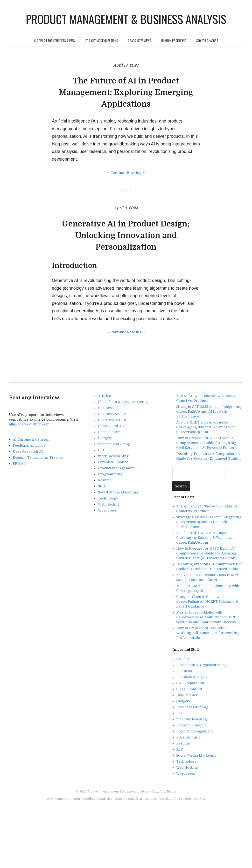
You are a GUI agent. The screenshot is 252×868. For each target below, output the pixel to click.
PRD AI (19, 464)
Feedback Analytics (29, 445)
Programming (110, 474)
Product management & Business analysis (126, 19)
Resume (105, 480)
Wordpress (107, 510)
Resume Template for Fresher (38, 458)
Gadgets (105, 438)
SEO (101, 486)
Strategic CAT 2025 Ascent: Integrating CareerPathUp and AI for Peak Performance (209, 411)
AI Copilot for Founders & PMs (54, 41)
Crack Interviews (140, 41)
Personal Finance (113, 462)
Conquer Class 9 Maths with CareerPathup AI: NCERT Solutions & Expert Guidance (207, 601)
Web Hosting (109, 504)
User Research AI (28, 451)
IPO (101, 450)
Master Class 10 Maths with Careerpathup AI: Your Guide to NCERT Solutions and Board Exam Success (209, 617)
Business (106, 408)
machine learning (113, 456)
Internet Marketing (114, 444)
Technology (108, 498)
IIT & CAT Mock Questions (101, 41)
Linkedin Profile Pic (174, 41)
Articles (105, 396)
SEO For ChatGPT (207, 41)
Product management (116, 468)
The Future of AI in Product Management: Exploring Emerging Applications (126, 92)
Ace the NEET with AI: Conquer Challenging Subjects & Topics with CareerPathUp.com (206, 427)
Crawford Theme (164, 792)
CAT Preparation (112, 420)
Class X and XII (111, 426)
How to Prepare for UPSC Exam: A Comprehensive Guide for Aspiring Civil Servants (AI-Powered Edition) (206, 443)
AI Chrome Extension (31, 439)
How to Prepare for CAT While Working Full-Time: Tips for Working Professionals (208, 633)
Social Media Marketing (118, 492)
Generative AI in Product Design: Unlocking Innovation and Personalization (126, 236)
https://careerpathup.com (29, 424)
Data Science (109, 432)
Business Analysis (114, 414)
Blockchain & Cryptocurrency (123, 402)
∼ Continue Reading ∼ (126, 173)
